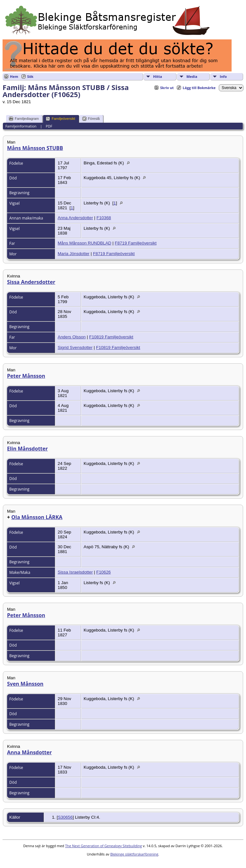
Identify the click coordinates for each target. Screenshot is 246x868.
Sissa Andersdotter (31, 282)
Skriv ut (167, 88)
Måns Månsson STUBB (35, 148)
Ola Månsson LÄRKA (37, 517)
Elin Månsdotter (27, 449)
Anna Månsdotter (29, 752)
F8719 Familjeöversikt (135, 243)
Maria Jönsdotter (74, 254)
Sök (30, 76)
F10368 (104, 218)
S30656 (65, 817)
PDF (49, 126)
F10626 (104, 572)
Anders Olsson (72, 337)
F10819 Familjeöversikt (111, 337)
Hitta (158, 76)
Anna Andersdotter (75, 218)
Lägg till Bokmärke (199, 88)
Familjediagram (24, 119)
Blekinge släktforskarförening (134, 854)
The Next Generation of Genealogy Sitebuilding (103, 846)
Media (192, 76)
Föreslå (91, 119)
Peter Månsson (26, 376)
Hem (14, 76)
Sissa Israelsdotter (75, 572)
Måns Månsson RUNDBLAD (84, 243)
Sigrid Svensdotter (75, 347)
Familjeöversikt (60, 119)
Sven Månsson (25, 684)
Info (223, 76)
